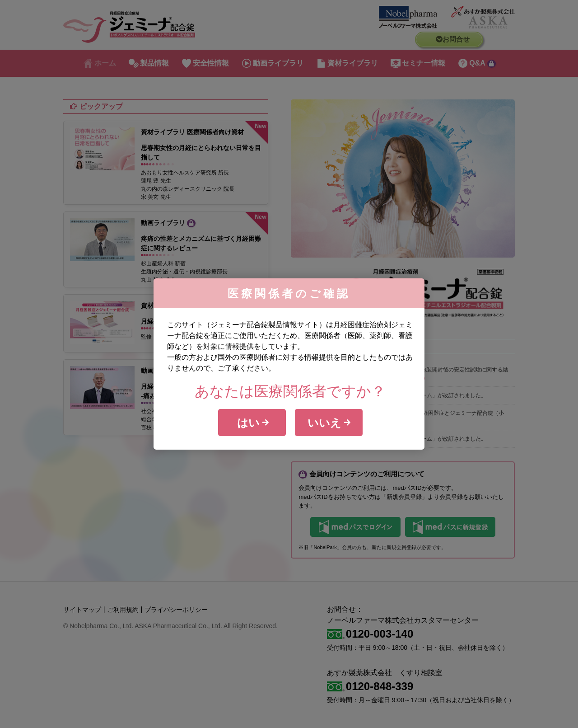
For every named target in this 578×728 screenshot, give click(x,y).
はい (253, 423)
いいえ (329, 423)
